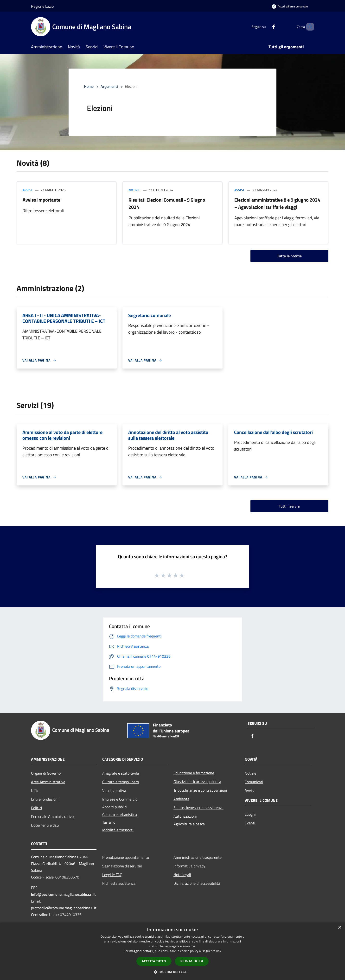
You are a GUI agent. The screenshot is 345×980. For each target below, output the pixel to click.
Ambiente (181, 799)
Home (89, 86)
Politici (37, 808)
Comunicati (254, 782)
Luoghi (250, 814)
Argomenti (109, 86)
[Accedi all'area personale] (290, 6)
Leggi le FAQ (112, 875)
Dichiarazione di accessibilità (197, 883)
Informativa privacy (189, 866)
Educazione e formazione (194, 773)
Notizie (134, 190)
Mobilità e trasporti (118, 830)
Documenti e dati (45, 825)
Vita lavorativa (114, 790)
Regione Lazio (42, 6)
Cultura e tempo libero (121, 782)
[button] (172, 972)
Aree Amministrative (48, 782)
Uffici (35, 790)
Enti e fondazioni (45, 799)
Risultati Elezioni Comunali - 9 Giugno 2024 (167, 203)
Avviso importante (42, 200)
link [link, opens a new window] (219, 951)
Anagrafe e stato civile (121, 773)
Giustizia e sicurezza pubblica (197, 782)
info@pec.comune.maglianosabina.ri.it (63, 894)
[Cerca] (308, 27)
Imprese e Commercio (120, 799)
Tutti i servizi (290, 506)
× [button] (340, 928)
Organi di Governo (46, 773)
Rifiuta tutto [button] (192, 961)
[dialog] (172, 951)
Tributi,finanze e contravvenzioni (200, 790)
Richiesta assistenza (119, 883)
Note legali (182, 875)
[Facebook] (265, 27)
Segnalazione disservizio (122, 866)
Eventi (250, 823)
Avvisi (27, 190)
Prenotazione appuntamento (126, 857)
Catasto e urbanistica (120, 815)
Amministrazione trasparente (198, 857)
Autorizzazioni (185, 816)
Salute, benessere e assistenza (198, 808)
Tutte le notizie (289, 256)
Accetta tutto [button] (154, 961)
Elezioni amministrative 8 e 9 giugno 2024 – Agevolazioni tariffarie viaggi (277, 203)
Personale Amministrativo (52, 816)
